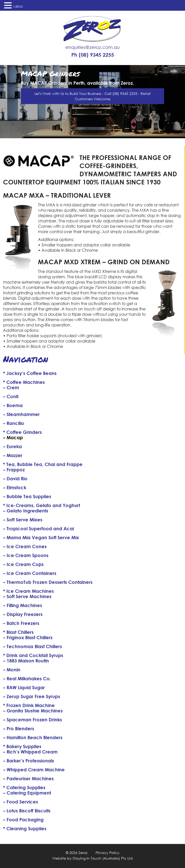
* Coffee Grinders (22, 432)
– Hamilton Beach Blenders (33, 737)
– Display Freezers (23, 614)
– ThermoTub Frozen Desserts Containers (48, 582)
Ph (93, 55)
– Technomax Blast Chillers (32, 646)
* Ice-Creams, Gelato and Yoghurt (42, 505)
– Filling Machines (23, 605)
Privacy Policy (108, 853)
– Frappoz (14, 470)
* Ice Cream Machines (28, 591)
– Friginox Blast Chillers (28, 637)
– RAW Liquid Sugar (24, 687)
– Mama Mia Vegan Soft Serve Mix (41, 537)
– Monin (12, 670)
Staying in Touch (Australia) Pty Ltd (103, 858)
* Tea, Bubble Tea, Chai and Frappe (43, 464)
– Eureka (12, 446)
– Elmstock (15, 487)
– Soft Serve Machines (27, 596)
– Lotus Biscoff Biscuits (27, 811)
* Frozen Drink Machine (29, 705)
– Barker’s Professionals (29, 761)
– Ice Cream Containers (30, 573)
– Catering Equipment (27, 793)
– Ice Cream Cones (25, 546)
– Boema (13, 405)
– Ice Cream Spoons (26, 555)
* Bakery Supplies (22, 746)
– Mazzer (13, 455)
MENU (18, 7)
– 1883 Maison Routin (26, 661)
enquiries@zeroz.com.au (93, 47)
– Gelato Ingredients (26, 511)
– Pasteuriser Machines (28, 778)
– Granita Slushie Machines (33, 711)
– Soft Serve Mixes (23, 520)
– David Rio (15, 479)
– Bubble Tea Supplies (27, 496)
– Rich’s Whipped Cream (30, 752)
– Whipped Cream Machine (34, 770)
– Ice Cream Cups (23, 564)
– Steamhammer (21, 414)
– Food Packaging (23, 820)
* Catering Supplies (24, 787)
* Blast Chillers (18, 632)
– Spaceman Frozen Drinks (32, 720)
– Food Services (21, 802)
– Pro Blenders (19, 728)
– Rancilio (14, 423)
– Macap (13, 437)
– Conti (11, 396)
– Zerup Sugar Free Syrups (32, 696)
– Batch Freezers (21, 623)
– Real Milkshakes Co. (27, 678)
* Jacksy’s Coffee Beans (30, 373)
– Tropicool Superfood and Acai (38, 529)
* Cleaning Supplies (25, 828)
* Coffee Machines (24, 382)
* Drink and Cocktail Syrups (33, 655)
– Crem (11, 387)
